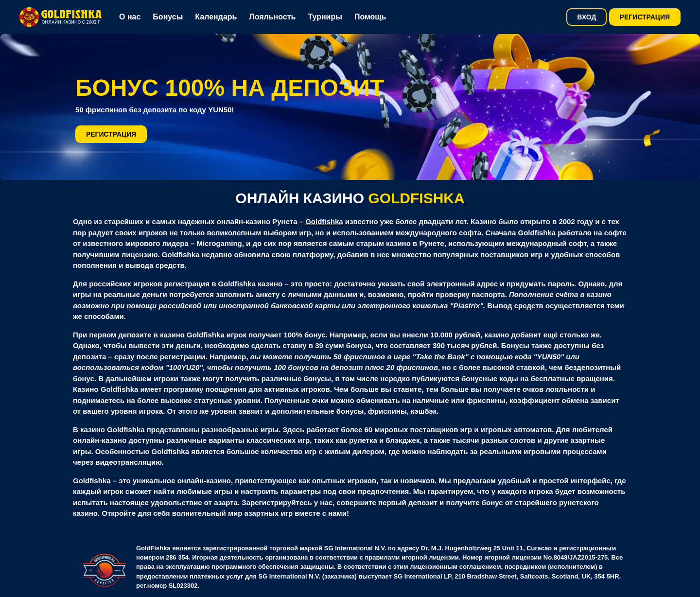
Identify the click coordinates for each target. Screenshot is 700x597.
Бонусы (168, 17)
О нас (130, 17)
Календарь (216, 17)
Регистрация (645, 17)
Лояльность (272, 17)
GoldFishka (153, 548)
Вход (586, 17)
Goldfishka (324, 221)
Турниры (325, 17)
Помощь (370, 17)
